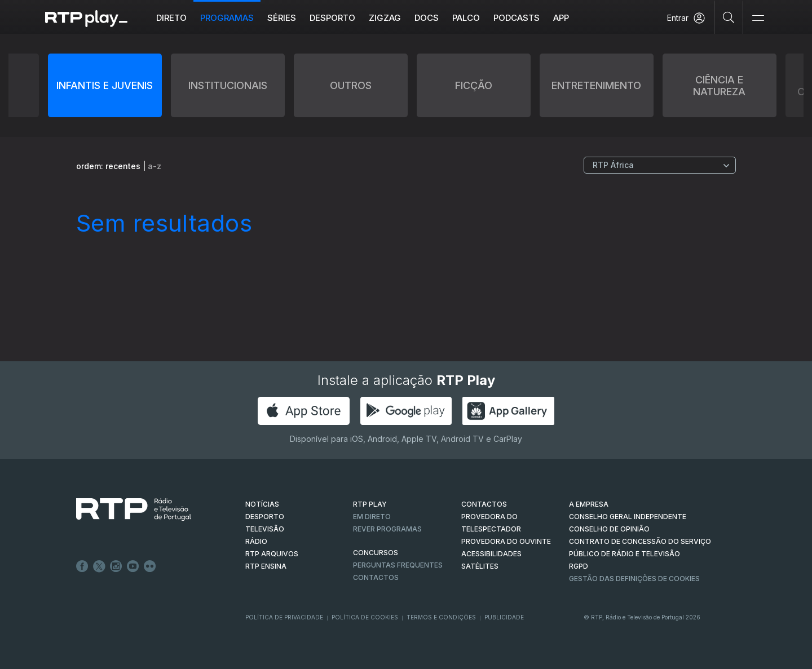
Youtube (133, 566)
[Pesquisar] (729, 17)
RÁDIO (256, 541)
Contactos (376, 577)
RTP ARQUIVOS (272, 554)
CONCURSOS (376, 553)
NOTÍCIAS (262, 504)
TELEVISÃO (265, 529)
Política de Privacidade (284, 617)
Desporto (332, 18)
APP (561, 18)
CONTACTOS (484, 504)
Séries (282, 18)
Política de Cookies (365, 617)
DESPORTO (265, 517)
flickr (150, 566)
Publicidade (504, 617)
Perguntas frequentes (398, 565)
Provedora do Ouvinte (506, 541)
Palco (466, 18)
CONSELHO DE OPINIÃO (609, 529)
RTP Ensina (266, 566)
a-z (155, 166)
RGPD (579, 566)
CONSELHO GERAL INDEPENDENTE (628, 517)
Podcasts (517, 18)
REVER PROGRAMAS (387, 529)
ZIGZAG (385, 18)
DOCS (427, 18)
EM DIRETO (372, 517)
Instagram (116, 566)
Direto (171, 18)
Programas (227, 18)
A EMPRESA (589, 504)
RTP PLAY (370, 504)
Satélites (480, 566)
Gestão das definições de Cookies (634, 579)
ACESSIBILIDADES (491, 554)
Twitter (99, 566)
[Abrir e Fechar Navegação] (758, 18)
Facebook (82, 566)
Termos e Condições (441, 617)
